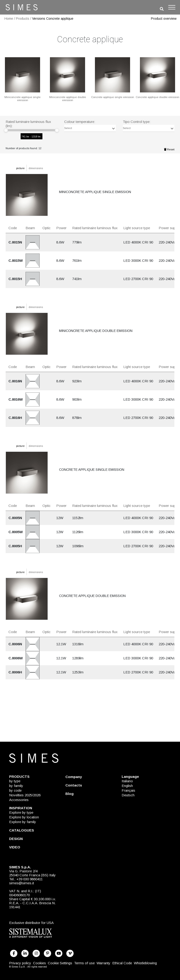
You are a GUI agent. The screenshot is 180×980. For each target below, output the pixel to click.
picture (20, 168)
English (127, 786)
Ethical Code (122, 963)
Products (23, 19)
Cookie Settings (60, 963)
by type (15, 781)
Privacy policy (20, 963)
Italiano (127, 781)
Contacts (74, 785)
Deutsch (128, 795)
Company (74, 777)
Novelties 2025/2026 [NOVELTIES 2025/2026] (25, 795)
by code (15, 790)
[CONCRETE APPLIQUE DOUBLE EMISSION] (157, 77)
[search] (162, 9)
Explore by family (23, 822)
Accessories (19, 800)
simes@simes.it (22, 883)
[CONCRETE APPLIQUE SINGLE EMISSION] (112, 77)
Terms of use (84, 963)
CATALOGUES (22, 830)
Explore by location (24, 817)
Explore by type (21, 812)
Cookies (39, 963)
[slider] (6, 130)
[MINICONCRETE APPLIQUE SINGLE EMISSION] (22, 79)
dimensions (36, 168)
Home (9, 19)
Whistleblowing (145, 963)
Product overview (164, 19)
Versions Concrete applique (53, 19)
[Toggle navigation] (172, 7)
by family (16, 786)
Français (128, 790)
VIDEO (15, 847)
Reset (169, 149)
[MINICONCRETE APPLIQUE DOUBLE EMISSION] (67, 79)
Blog (69, 794)
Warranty (103, 963)
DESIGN (16, 839)
